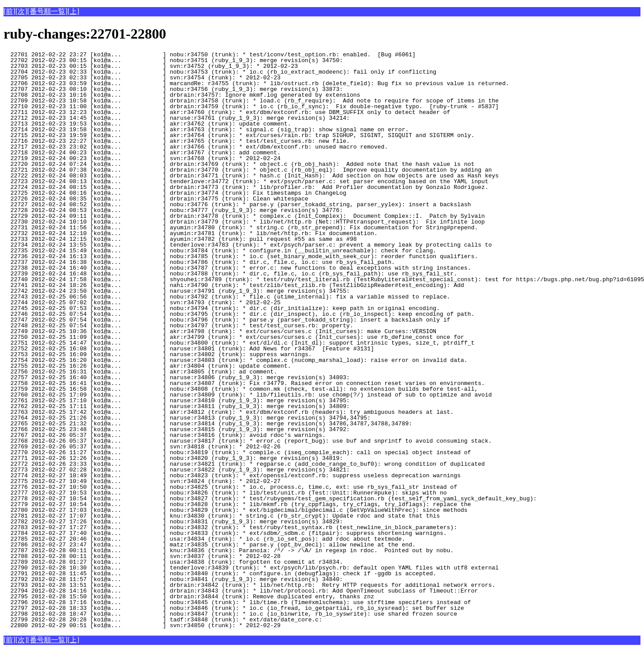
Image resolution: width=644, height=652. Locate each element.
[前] (10, 11)
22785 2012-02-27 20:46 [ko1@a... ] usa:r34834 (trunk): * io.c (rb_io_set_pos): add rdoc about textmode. (204, 539)
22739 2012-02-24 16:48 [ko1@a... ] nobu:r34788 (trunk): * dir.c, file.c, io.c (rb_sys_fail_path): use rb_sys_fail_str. (230, 274)
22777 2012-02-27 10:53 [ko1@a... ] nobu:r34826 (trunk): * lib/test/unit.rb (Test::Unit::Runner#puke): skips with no (225, 493)
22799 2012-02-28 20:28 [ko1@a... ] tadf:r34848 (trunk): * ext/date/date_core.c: (164, 620)
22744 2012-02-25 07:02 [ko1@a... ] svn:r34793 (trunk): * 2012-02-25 (156, 302)
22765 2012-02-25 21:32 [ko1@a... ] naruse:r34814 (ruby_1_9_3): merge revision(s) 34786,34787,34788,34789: (208, 424)
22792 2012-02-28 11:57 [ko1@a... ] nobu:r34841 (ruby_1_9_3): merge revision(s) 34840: (173, 579)
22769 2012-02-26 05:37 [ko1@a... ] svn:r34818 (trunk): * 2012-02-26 (156, 447)
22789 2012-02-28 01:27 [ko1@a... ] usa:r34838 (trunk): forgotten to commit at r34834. (173, 562)
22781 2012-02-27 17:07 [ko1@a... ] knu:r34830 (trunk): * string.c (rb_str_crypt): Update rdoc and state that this (222, 516)
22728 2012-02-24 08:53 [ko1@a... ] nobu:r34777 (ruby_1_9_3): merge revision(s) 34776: (173, 210)
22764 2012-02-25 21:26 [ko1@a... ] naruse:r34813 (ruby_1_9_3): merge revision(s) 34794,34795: (187, 418)
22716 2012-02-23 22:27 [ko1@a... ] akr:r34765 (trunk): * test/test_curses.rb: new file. (177, 141)
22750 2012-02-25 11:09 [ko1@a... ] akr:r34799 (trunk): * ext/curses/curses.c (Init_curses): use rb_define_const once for (234, 337)
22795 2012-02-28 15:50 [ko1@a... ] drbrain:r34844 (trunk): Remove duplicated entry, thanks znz (189, 597)
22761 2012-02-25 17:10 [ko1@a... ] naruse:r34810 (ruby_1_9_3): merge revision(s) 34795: (177, 401)
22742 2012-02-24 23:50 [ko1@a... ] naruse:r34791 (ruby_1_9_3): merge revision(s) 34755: (177, 291)
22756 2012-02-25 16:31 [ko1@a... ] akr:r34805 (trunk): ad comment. (156, 372)
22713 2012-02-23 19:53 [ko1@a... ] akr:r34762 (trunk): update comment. (156, 124)
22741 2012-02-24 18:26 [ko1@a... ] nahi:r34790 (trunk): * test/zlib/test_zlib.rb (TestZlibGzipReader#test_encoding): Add (234, 285)
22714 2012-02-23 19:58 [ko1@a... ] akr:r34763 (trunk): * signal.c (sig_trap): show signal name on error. (206, 130)
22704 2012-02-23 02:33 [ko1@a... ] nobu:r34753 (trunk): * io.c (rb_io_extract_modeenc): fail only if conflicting (220, 72)
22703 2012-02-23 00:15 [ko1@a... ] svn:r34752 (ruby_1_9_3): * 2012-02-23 (156, 66)
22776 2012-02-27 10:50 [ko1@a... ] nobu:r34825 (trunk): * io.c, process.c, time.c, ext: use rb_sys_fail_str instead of (230, 487)
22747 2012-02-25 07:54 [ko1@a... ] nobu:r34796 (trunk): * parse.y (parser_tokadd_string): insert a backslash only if (227, 320)
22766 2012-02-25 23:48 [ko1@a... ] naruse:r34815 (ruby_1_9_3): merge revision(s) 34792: (177, 429)
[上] (73, 11)
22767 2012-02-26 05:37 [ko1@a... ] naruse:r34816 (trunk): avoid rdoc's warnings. (164, 435)
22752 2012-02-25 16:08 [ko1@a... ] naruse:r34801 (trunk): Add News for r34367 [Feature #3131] (189, 349)
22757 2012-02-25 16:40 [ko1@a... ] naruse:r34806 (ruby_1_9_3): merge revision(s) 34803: (177, 377)
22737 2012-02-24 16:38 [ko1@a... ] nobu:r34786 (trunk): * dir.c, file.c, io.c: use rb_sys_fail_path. (199, 262)
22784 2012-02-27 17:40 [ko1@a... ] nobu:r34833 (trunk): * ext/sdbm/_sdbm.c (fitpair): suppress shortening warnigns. (225, 533)
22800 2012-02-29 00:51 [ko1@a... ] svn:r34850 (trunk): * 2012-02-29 (156, 625)
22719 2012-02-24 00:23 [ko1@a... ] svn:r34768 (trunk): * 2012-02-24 (156, 158)
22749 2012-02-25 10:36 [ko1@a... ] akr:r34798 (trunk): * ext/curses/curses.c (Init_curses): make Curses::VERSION (220, 331)
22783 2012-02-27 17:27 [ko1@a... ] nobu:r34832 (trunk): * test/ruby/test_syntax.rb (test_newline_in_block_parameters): (230, 527)
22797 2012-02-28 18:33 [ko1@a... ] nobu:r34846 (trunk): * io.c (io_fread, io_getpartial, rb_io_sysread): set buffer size (234, 608)
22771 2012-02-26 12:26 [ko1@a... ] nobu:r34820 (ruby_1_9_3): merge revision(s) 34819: (173, 458)
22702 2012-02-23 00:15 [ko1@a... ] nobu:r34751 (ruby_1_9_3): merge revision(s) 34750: (173, 60)
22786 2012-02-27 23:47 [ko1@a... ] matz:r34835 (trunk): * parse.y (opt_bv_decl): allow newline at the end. (213, 545)
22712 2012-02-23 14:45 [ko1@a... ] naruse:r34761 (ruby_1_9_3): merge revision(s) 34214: (177, 118)
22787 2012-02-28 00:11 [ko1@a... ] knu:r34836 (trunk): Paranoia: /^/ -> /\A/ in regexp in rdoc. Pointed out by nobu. (229, 550)
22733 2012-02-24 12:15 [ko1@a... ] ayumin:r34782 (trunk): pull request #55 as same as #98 (180, 239)
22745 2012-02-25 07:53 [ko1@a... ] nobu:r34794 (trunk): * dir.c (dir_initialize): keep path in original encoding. (222, 308)
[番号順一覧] (47, 11)
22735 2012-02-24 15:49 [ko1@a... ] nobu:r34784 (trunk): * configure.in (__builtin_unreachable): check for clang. (220, 251)
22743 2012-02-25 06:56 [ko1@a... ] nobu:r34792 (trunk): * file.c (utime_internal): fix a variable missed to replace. (227, 297)
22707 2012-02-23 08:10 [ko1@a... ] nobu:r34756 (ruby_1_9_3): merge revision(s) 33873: (173, 89)
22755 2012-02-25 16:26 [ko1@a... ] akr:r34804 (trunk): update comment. (156, 366)
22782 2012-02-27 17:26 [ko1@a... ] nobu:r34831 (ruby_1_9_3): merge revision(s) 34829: (173, 522)
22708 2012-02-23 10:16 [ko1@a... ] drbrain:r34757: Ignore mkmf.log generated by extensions (182, 95)
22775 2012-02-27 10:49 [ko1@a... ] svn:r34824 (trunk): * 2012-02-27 (156, 481)
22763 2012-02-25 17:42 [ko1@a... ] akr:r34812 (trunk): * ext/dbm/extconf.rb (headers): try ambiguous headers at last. (229, 412)
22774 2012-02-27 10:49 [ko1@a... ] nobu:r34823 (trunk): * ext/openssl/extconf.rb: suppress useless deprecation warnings (232, 475)
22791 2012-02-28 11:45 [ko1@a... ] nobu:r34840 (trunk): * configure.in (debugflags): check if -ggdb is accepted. (220, 573)
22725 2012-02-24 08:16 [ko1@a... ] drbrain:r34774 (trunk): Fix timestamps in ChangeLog (175, 193)
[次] (22, 11)
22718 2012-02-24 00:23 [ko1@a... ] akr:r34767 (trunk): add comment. (156, 153)
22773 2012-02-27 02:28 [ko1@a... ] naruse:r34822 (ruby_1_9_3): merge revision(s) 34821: (177, 470)
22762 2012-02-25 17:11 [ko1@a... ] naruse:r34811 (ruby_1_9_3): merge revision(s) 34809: (177, 406)
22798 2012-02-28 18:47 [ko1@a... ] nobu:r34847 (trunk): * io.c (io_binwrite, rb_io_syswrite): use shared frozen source (230, 614)
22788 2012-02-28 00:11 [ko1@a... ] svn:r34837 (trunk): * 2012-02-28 (156, 556)
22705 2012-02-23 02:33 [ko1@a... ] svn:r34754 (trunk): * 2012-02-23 (156, 78)
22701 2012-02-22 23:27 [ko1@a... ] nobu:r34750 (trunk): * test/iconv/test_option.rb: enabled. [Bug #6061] (209, 55)
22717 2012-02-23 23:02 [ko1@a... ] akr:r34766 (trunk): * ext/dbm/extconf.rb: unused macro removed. (196, 147)
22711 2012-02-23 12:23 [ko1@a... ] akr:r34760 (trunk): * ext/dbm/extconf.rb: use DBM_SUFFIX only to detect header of (227, 112)
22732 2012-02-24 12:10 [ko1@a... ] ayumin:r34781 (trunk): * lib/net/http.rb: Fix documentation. (190, 233)
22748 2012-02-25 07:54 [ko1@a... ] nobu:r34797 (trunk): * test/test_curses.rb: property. (178, 326)
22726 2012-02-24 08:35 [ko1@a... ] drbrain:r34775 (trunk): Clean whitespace (156, 199)
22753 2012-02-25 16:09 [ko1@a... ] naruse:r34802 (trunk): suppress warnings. (158, 354)
